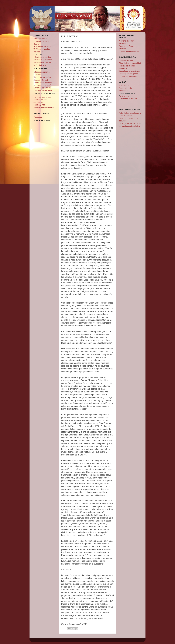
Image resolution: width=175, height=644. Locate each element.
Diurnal (36, 44)
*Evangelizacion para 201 (130, 123)
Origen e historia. (126, 61)
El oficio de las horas (43, 46)
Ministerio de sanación (43, 85)
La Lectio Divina (40, 65)
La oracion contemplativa (129, 126)
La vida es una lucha (128, 98)
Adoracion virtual (40, 39)
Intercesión (38, 52)
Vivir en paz (125, 96)
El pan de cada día (41, 41)
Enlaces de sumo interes (44, 107)
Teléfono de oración (42, 49)
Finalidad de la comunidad (130, 63)
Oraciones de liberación (43, 60)
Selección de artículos (43, 83)
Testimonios (124, 85)
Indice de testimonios (42, 97)
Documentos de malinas (42, 77)
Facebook (38, 117)
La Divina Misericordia (43, 90)
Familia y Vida (39, 105)
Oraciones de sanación (43, 62)
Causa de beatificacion (129, 51)
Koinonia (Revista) (41, 80)
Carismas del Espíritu (42, 88)
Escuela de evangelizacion (130, 71)
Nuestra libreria (125, 88)
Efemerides (124, 91)
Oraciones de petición (43, 57)
